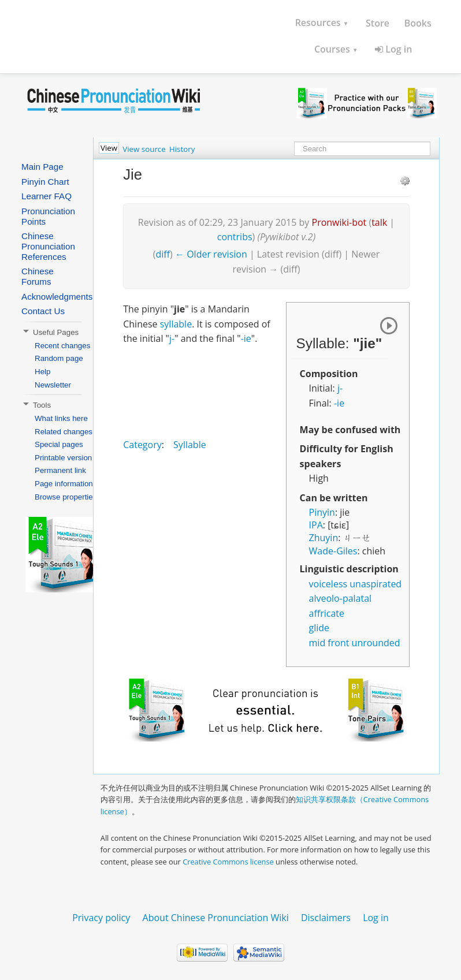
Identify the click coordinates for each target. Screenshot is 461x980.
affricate (327, 613)
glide (319, 628)
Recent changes (62, 346)
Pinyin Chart (45, 182)
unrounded (376, 643)
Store (378, 23)
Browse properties (66, 497)
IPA (316, 525)
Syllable (190, 445)
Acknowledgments (57, 297)
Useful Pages (50, 332)
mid (317, 643)
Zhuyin (324, 538)
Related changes (64, 432)
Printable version (63, 458)
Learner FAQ (47, 196)
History (182, 149)
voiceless (328, 584)
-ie (339, 403)
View (109, 148)
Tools (36, 405)
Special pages (59, 444)
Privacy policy (101, 918)
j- (340, 388)
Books (418, 23)
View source (144, 149)
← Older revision (211, 254)
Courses (336, 49)
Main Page (42, 167)
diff (163, 254)
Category (142, 445)
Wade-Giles (333, 551)
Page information (64, 484)
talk (379, 222)
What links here (61, 418)
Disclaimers (326, 918)
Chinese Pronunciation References (48, 246)
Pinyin (322, 512)
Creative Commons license (228, 862)
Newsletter (53, 385)
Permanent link (60, 470)
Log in (393, 49)
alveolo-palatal (341, 598)
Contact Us (43, 311)
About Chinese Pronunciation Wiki (216, 918)
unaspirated (376, 584)
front (338, 643)
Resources (322, 23)
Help (42, 372)
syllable (176, 324)
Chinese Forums (38, 276)
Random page (59, 358)
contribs (235, 237)
